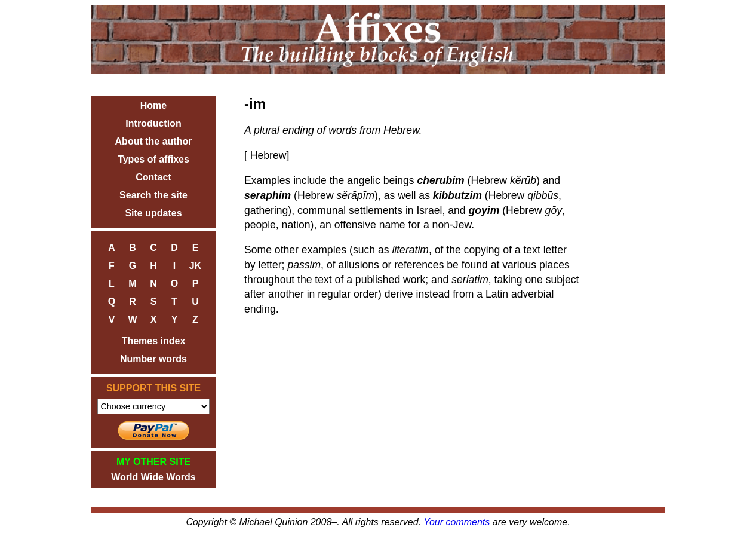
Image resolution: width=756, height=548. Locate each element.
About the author (154, 141)
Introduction (153, 123)
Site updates (153, 213)
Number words (153, 359)
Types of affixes (153, 159)
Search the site (153, 195)
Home (153, 105)
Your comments (457, 522)
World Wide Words (153, 477)
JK (195, 266)
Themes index (154, 341)
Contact (153, 177)
